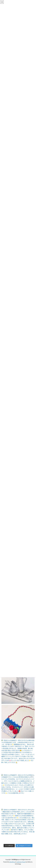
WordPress (13, 862)
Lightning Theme (21, 862)
